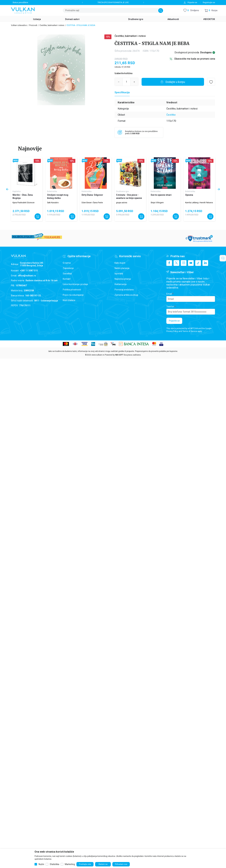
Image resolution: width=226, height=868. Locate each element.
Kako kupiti (120, 263)
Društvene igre (122, 191)
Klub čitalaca (69, 300)
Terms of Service (190, 331)
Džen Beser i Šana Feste (92, 203)
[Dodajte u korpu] (173, 82)
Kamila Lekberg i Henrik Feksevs (199, 203)
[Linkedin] (205, 263)
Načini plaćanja (122, 268)
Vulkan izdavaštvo (19, 25)
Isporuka (119, 274)
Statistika (54, 864)
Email (169, 294)
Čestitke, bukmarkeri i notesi (52, 25)
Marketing (70, 864)
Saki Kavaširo (53, 203)
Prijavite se (174, 321)
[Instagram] (184, 263)
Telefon (170, 307)
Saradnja (67, 274)
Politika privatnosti (72, 290)
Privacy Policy (172, 331)
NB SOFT (119, 355)
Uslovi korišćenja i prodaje (75, 284)
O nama (67, 263)
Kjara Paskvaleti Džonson (24, 203)
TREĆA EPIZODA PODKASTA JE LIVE (113, 3)
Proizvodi (33, 25)
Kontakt (67, 279)
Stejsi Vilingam (157, 203)
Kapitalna (17, 191)
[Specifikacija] (122, 92)
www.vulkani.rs (98, 355)
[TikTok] (198, 263)
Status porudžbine (20, 3)
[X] (176, 263)
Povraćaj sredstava (124, 290)
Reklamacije (121, 284)
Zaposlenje (68, 268)
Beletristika (52, 191)
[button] (211, 10)
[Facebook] (169, 263)
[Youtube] (191, 263)
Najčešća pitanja (123, 279)
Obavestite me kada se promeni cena (195, 59)
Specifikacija (122, 92)
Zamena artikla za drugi (126, 295)
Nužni (41, 864)
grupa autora (122, 203)
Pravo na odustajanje (73, 295)
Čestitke (171, 115)
